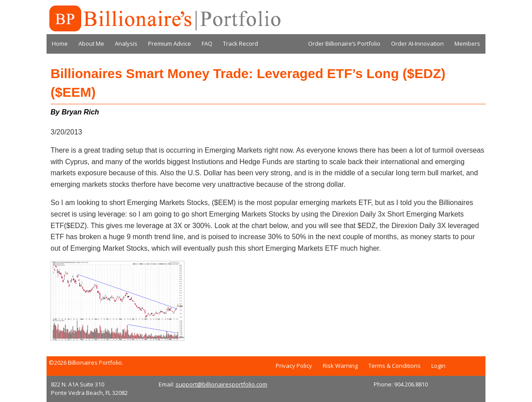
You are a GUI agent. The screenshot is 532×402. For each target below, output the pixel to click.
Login (438, 366)
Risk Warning (340, 366)
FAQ (207, 43)
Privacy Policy (294, 366)
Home (60, 43)
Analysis (126, 43)
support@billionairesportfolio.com (221, 384)
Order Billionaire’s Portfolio (344, 43)
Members (467, 43)
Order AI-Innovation (417, 43)
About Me (91, 43)
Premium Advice (170, 43)
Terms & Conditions (395, 366)
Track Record (241, 43)
